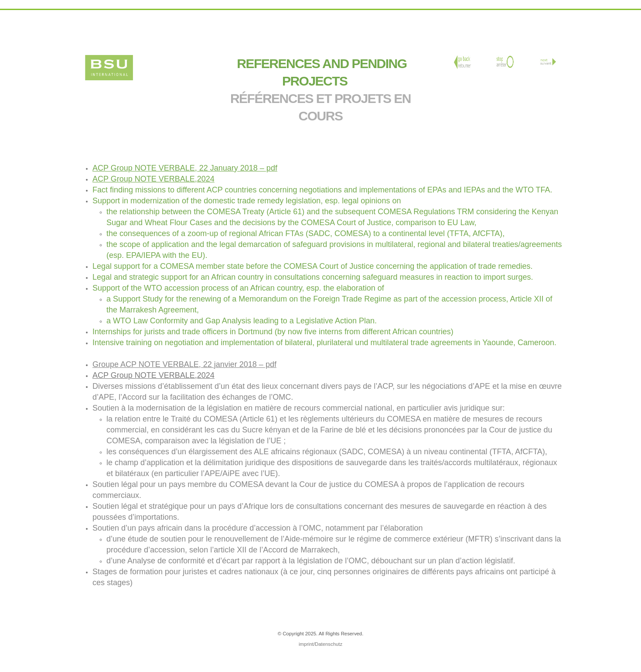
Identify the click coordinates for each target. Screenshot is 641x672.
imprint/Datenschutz (320, 644)
